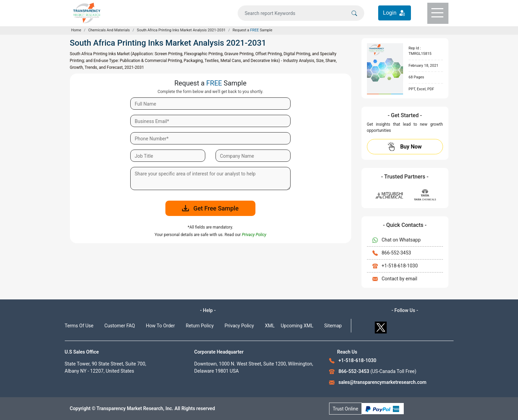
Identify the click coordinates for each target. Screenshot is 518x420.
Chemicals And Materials (109, 30)
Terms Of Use (79, 326)
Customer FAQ (120, 326)
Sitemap (333, 326)
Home (76, 30)
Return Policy (200, 326)
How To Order (160, 326)
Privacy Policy (239, 326)
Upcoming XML (297, 326)
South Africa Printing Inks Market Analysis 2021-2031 (181, 30)
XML (270, 326)
